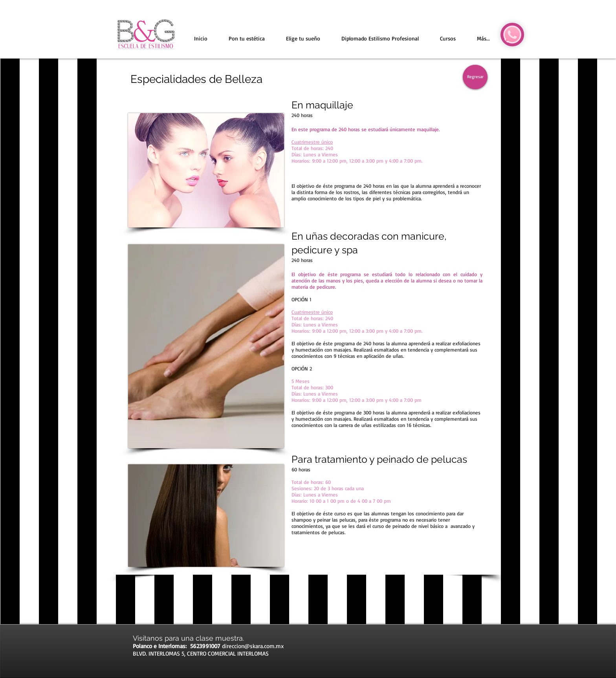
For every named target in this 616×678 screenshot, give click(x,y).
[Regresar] (475, 77)
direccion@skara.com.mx (253, 646)
